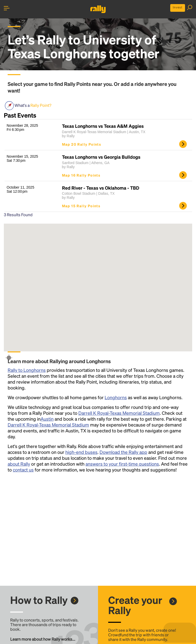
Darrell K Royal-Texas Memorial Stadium (119, 413)
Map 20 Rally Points (82, 144)
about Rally (19, 464)
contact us (23, 470)
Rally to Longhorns (27, 370)
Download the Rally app (123, 452)
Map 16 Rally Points (81, 175)
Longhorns (116, 397)
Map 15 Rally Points (81, 206)
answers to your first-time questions (122, 464)
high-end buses (81, 452)
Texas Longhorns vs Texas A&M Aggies (103, 126)
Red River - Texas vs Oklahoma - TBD (101, 188)
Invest (178, 7)
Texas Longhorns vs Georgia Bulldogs (101, 157)
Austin (47, 419)
